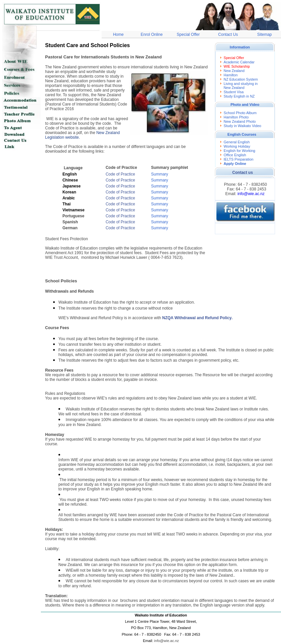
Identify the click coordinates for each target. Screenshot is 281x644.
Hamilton (231, 75)
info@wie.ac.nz (251, 194)
